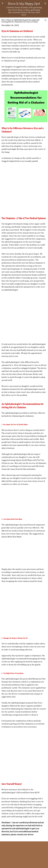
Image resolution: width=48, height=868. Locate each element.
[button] (45, 20)
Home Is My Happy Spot (24, 4)
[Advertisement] (23, 188)
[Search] (45, 4)
